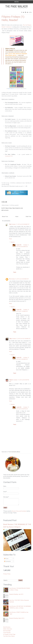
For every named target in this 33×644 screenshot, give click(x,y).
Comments (7, 561)
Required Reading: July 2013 (16, 594)
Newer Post (5, 217)
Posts (6, 559)
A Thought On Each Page (9, 634)
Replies (13, 242)
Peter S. (11, 380)
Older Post (28, 217)
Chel (10, 224)
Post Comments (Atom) (14, 452)
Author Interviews (8, 629)
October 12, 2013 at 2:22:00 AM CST (20, 279)
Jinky (10, 339)
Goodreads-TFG (9, 156)
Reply (10, 239)
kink (22, 208)
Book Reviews (7, 627)
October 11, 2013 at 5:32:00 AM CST (21, 224)
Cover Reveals (7, 633)
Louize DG (19, 245)
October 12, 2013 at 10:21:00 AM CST (21, 339)
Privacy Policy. (7, 574)
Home (17, 217)
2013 (4, 208)
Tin (10, 279)
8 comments (6, 210)
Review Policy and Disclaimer (19, 511)
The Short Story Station (9, 636)
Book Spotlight (7, 631)
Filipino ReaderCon (16, 208)
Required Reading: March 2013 (17, 618)
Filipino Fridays (9, 208)
